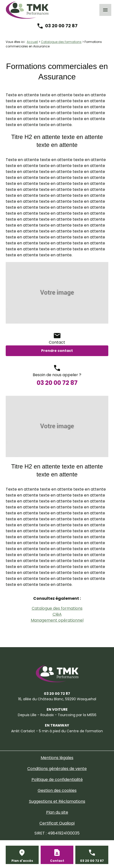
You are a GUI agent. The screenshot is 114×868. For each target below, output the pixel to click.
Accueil (32, 42)
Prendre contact (57, 351)
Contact (57, 861)
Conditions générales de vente (57, 769)
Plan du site (57, 812)
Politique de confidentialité (57, 780)
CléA (57, 614)
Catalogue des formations (61, 42)
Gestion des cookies (57, 790)
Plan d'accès (22, 861)
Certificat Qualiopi (57, 823)
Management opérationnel (57, 620)
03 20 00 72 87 (61, 26)
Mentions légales (57, 758)
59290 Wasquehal (57, 699)
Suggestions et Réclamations (57, 801)
